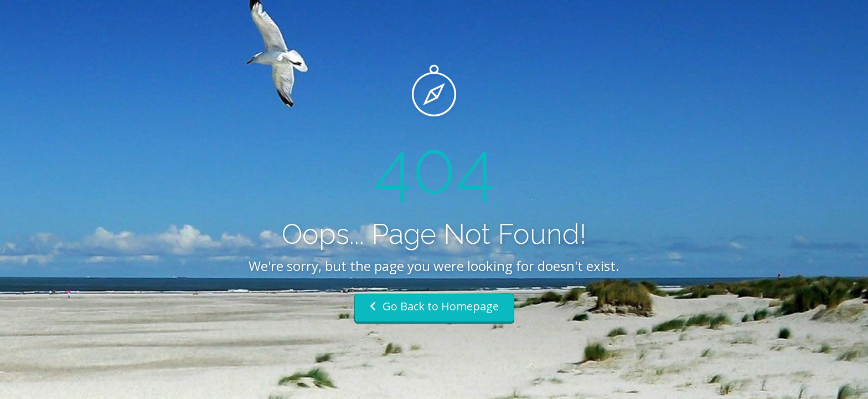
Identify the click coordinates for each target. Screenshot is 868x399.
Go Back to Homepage (434, 306)
